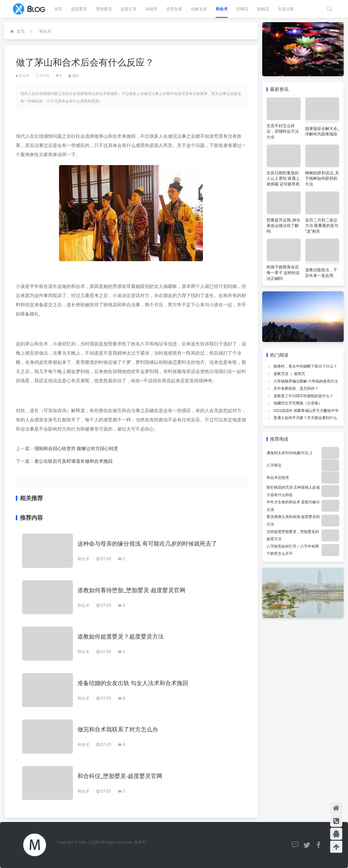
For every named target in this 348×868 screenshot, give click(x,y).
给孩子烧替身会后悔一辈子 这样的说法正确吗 (283, 273)
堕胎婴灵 (104, 9)
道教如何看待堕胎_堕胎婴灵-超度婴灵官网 (131, 590)
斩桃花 (263, 9)
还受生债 (174, 9)
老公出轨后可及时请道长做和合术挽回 (73, 461)
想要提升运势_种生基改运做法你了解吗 (284, 226)
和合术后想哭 (278, 478)
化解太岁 (199, 9)
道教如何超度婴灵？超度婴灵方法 (121, 636)
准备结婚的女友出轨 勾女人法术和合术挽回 (133, 683)
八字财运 (274, 465)
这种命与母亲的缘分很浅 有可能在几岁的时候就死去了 (147, 544)
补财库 (151, 9)
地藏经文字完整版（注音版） (298, 403)
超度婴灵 (79, 9)
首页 (58, 9)
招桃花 (242, 9)
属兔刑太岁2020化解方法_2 (289, 453)
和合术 (222, 9)
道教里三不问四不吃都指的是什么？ (303, 396)
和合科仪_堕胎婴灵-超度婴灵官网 (120, 776)
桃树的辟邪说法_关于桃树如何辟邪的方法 (322, 178)
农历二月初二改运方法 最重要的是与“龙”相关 (322, 226)
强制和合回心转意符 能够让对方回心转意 (76, 449)
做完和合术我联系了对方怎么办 (118, 729)
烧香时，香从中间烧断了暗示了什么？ (305, 366)
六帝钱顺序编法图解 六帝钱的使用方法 (306, 381)
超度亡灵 (129, 9)
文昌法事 (286, 9)
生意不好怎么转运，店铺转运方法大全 (283, 131)
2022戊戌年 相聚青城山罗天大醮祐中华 (306, 411)
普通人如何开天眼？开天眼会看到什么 (305, 418)
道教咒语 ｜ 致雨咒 (289, 374)
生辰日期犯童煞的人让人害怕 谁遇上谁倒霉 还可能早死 (283, 178)
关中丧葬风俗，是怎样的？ (296, 388)
